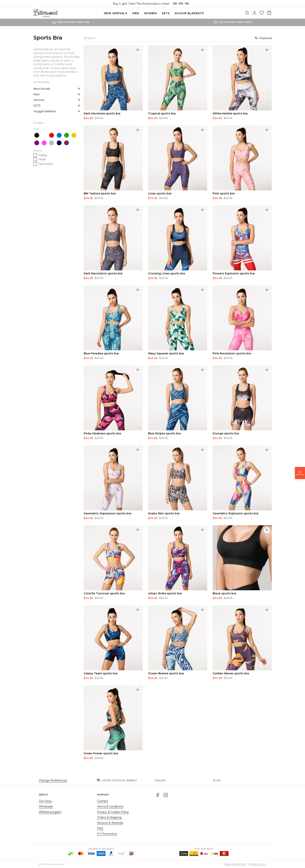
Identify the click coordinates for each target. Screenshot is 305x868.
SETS (166, 13)
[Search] (247, 13)
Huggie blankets (189, 13)
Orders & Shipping (109, 817)
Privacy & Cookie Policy (113, 812)
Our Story (45, 801)
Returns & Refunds (110, 823)
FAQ (100, 828)
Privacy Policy (258, 864)
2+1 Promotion (107, 834)
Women (150, 13)
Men (136, 13)
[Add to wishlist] (138, 50)
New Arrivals (115, 13)
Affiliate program (50, 812)
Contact (103, 801)
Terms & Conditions (110, 807)
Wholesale (46, 807)
